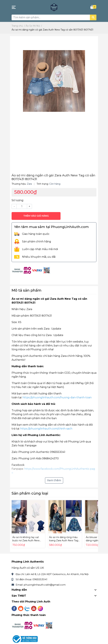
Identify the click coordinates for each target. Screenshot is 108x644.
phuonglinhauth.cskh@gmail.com (45, 585)
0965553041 (40, 579)
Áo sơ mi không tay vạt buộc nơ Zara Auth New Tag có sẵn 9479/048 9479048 (26, 542)
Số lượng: (18, 200)
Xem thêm (54, 480)
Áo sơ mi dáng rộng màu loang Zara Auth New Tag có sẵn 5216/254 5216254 (64, 540)
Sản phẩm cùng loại (30, 493)
